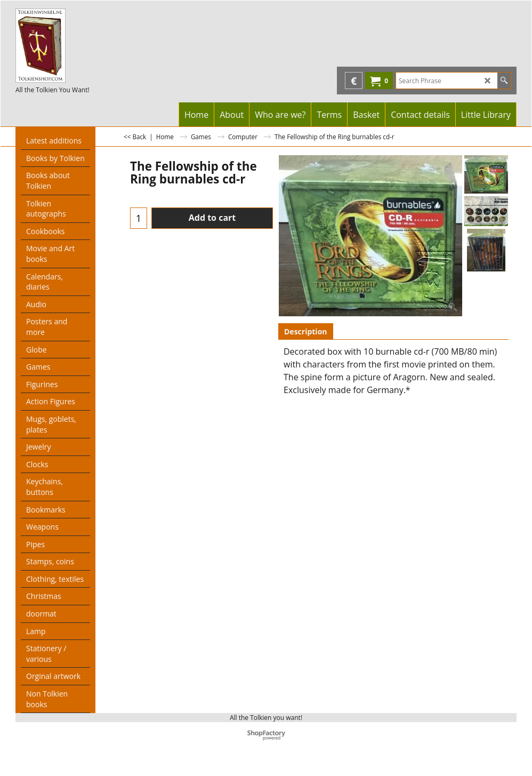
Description (306, 331)
